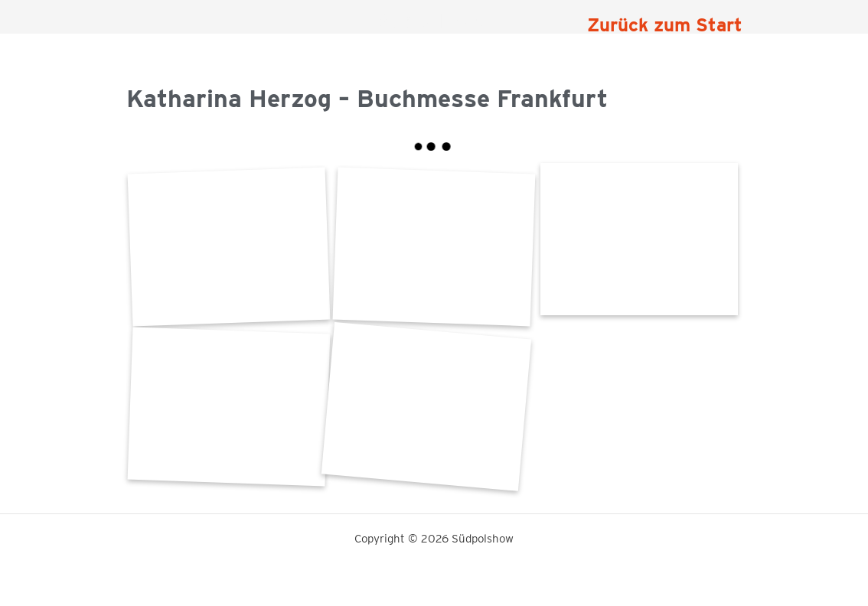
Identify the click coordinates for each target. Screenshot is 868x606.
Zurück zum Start (665, 25)
